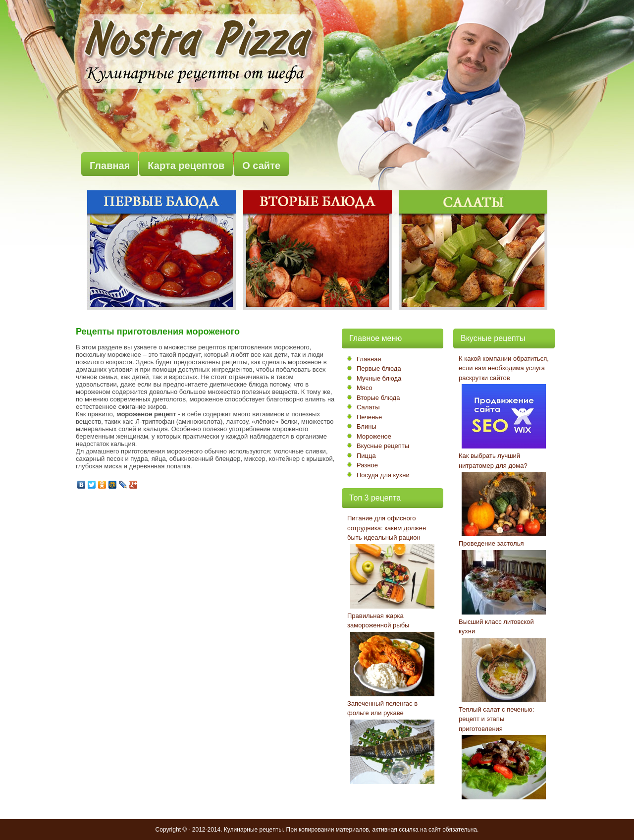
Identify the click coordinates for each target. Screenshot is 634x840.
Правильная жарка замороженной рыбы (378, 621)
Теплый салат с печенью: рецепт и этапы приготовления (496, 719)
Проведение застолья (491, 543)
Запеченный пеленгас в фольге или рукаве (382, 708)
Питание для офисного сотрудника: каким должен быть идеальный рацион (387, 528)
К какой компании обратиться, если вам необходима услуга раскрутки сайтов (504, 368)
